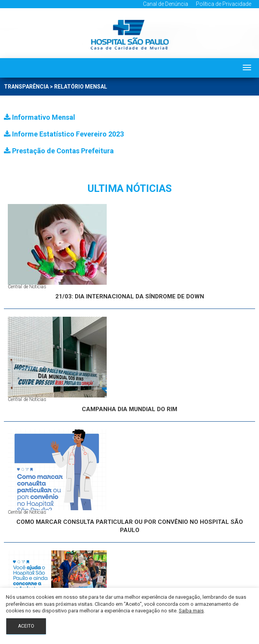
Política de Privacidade (224, 4)
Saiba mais (191, 611)
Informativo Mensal (40, 117)
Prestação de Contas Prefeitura (59, 151)
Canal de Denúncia (166, 4)
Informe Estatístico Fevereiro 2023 (64, 134)
